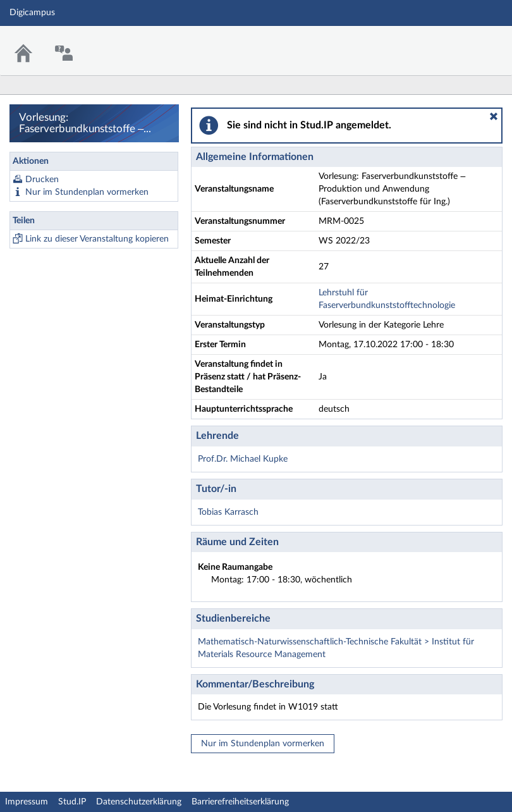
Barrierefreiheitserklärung (240, 802)
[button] (494, 116)
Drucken (42, 180)
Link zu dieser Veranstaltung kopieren (97, 239)
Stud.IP (72, 802)
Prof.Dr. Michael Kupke (243, 459)
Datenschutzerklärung (139, 802)
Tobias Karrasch (228, 512)
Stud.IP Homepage (463, 43)
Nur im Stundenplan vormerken (87, 192)
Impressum (27, 802)
